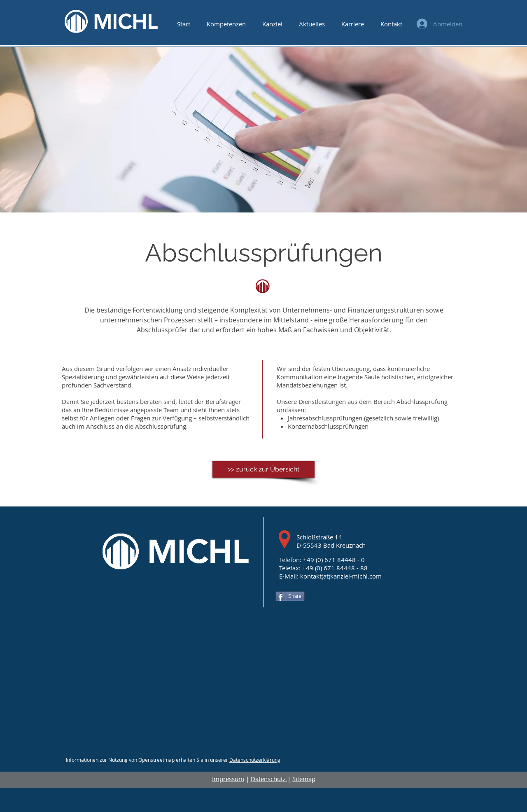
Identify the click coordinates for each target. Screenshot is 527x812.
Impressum (228, 779)
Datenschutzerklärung (255, 760)
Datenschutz (269, 779)
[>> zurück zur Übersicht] (263, 469)
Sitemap (304, 779)
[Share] (290, 596)
